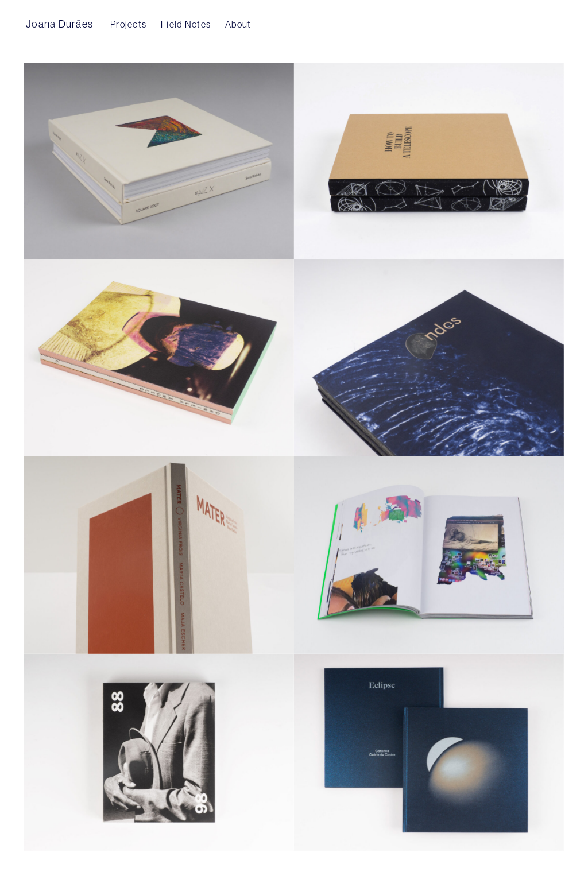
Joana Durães (59, 24)
